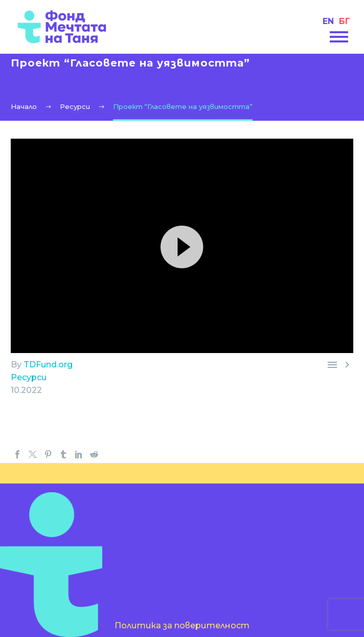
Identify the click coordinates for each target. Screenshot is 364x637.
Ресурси (29, 377)
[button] (182, 246)
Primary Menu (339, 37)
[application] (182, 246)
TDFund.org (48, 365)
